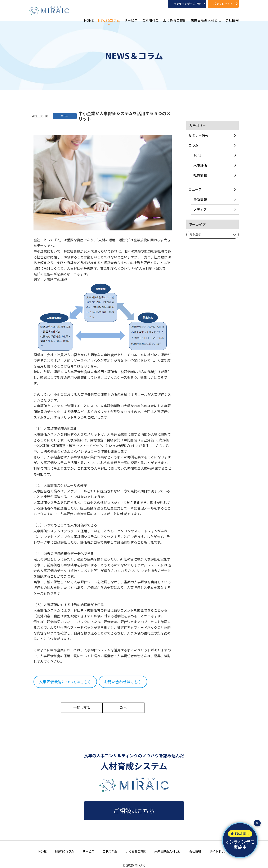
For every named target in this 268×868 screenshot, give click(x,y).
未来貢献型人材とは (206, 15)
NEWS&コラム (109, 15)
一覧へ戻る (82, 708)
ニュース (195, 189)
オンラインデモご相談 (187, 4)
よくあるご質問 (175, 15)
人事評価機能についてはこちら (65, 682)
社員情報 (200, 175)
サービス (131, 15)
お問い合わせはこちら (123, 682)
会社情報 (232, 15)
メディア (200, 209)
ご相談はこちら (134, 811)
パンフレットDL (223, 4)
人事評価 (200, 165)
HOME (89, 15)
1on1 (197, 155)
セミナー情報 (198, 135)
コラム (193, 145)
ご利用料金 (150, 15)
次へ (123, 708)
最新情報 (200, 199)
